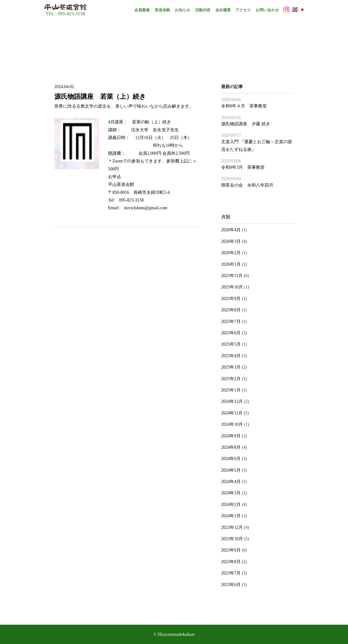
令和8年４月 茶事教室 (244, 106)
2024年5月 (231, 470)
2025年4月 (231, 356)
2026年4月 (231, 230)
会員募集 (142, 10)
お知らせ (182, 10)
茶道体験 (162, 10)
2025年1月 (231, 390)
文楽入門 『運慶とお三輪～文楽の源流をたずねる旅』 (257, 146)
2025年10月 (232, 287)
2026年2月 (231, 253)
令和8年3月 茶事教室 (243, 167)
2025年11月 (232, 276)
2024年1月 (231, 516)
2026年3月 (231, 241)
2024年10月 (232, 424)
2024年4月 (231, 482)
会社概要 (223, 10)
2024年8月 (231, 447)
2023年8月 (231, 562)
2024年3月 (231, 493)
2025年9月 (231, 299)
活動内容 (203, 10)
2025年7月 (231, 322)
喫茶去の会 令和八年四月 (247, 185)
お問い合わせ (267, 10)
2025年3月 (231, 367)
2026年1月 (231, 264)
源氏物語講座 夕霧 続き (246, 124)
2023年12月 (232, 527)
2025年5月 (231, 344)
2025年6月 (231, 333)
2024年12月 (232, 401)
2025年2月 (231, 379)
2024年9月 (231, 436)
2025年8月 (231, 310)
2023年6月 (231, 585)
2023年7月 (231, 573)
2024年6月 (231, 459)
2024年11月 (232, 413)
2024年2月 (231, 504)
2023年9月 (231, 550)
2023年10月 (232, 539)
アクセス (243, 10)
